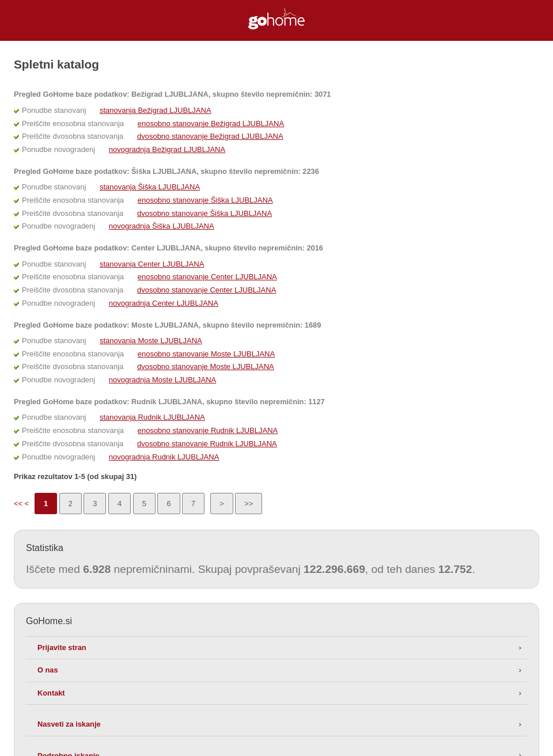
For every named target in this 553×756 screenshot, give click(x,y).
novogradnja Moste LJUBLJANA (162, 380)
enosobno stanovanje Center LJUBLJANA (207, 277)
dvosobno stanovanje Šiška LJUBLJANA (204, 213)
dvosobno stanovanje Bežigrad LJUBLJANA (210, 136)
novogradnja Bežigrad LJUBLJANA (167, 149)
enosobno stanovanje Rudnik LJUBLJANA (208, 430)
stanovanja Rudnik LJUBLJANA (152, 417)
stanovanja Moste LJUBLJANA (151, 341)
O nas (48, 670)
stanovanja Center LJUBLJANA (152, 264)
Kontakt (51, 693)
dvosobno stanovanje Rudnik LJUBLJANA (207, 444)
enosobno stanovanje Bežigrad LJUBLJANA (211, 124)
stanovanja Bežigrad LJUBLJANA (156, 110)
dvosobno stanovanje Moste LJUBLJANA (206, 366)
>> (249, 504)
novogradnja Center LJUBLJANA (164, 303)
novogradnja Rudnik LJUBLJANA (164, 457)
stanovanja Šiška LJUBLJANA (150, 187)
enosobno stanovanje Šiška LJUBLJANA (205, 200)
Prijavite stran (62, 647)
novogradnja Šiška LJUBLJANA (162, 226)
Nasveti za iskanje (69, 724)
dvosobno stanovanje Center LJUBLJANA (207, 290)
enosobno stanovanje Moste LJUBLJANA (206, 354)
